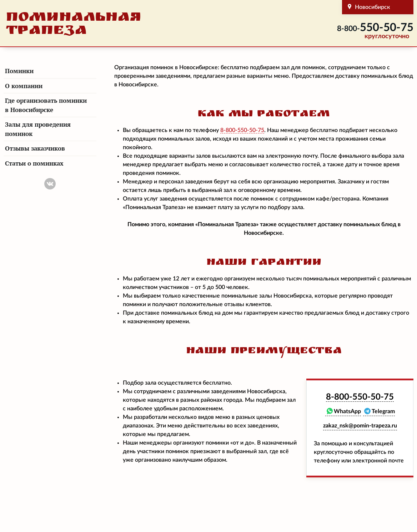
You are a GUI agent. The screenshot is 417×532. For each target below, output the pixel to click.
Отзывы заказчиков (35, 148)
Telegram (383, 411)
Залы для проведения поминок (38, 129)
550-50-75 (375, 28)
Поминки (19, 71)
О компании (24, 86)
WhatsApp (347, 411)
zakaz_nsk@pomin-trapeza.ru (360, 426)
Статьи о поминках (34, 163)
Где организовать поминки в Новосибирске (46, 105)
